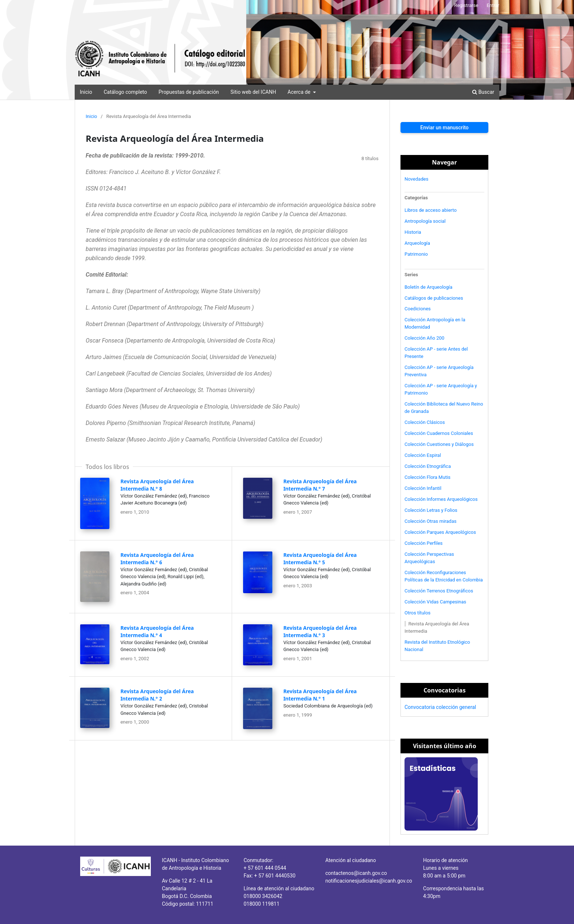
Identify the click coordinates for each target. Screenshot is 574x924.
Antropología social (425, 221)
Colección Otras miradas (430, 521)
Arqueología (417, 243)
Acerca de (300, 92)
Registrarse (466, 5)
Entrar (493, 5)
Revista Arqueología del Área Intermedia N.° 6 (157, 559)
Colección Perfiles (424, 543)
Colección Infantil (423, 488)
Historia (413, 232)
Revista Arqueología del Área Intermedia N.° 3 (320, 631)
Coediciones (418, 309)
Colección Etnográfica (428, 466)
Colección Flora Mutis (428, 477)
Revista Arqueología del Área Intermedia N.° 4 (157, 631)
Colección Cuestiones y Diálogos (439, 444)
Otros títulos (418, 613)
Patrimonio (416, 254)
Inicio (86, 92)
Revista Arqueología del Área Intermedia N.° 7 (320, 485)
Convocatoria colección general (440, 707)
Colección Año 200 (424, 338)
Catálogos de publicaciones (434, 298)
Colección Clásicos (425, 422)
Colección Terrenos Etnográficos (439, 591)
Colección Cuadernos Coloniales (439, 433)
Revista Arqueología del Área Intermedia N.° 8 (157, 485)
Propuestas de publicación (189, 92)
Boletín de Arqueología (428, 287)
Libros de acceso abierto (430, 210)
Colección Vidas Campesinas (435, 602)
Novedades (416, 179)
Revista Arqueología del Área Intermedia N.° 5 (320, 559)
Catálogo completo (125, 92)
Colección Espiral (423, 455)
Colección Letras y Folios (431, 510)
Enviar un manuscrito (444, 127)
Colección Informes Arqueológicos (441, 499)
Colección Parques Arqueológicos (440, 532)
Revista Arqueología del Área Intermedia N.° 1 (320, 695)
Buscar (483, 92)
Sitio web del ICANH (253, 92)
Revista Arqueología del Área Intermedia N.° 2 (157, 695)
